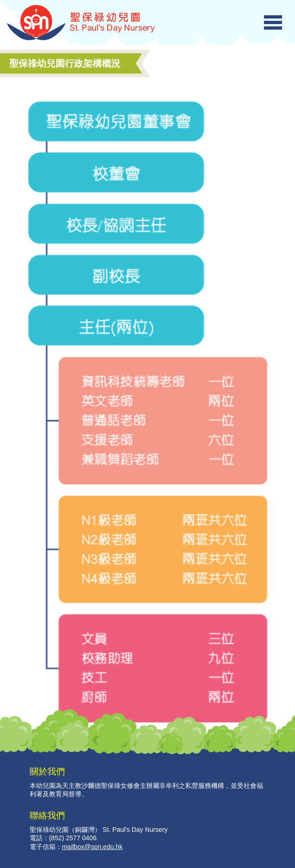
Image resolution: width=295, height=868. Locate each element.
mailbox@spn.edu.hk (92, 847)
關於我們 (47, 771)
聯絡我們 (47, 815)
